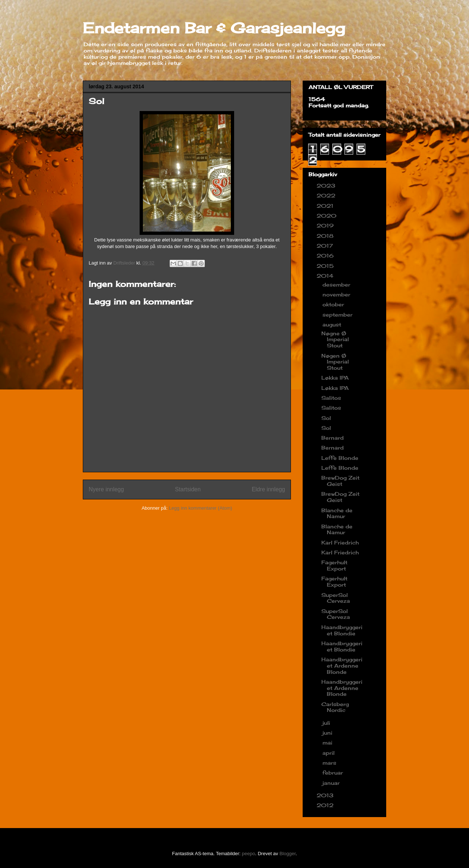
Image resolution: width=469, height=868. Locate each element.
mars (330, 763)
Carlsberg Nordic (335, 707)
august (333, 324)
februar (334, 773)
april (329, 753)
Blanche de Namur (337, 513)
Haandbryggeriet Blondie (342, 630)
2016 (326, 256)
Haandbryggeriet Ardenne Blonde (342, 666)
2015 (326, 266)
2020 (327, 216)
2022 (327, 195)
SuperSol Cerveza (336, 598)
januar (332, 783)
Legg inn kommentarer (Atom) (201, 508)
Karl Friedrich (340, 542)
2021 (326, 206)
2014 (326, 276)
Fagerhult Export (334, 565)
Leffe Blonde (340, 458)
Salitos (331, 398)
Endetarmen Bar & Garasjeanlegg (214, 28)
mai (328, 743)
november (337, 294)
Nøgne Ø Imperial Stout (335, 339)
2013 (326, 795)
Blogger (288, 854)
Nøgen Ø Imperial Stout (335, 362)
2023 (327, 186)
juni (328, 733)
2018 (326, 236)
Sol (326, 418)
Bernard (333, 438)
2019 (326, 226)
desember (337, 285)
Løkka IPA (335, 378)
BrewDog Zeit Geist (340, 481)
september (338, 315)
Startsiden (188, 489)
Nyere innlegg (106, 489)
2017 (326, 246)
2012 (326, 805)
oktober (334, 304)
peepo (248, 854)
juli (327, 723)
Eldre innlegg (268, 489)
